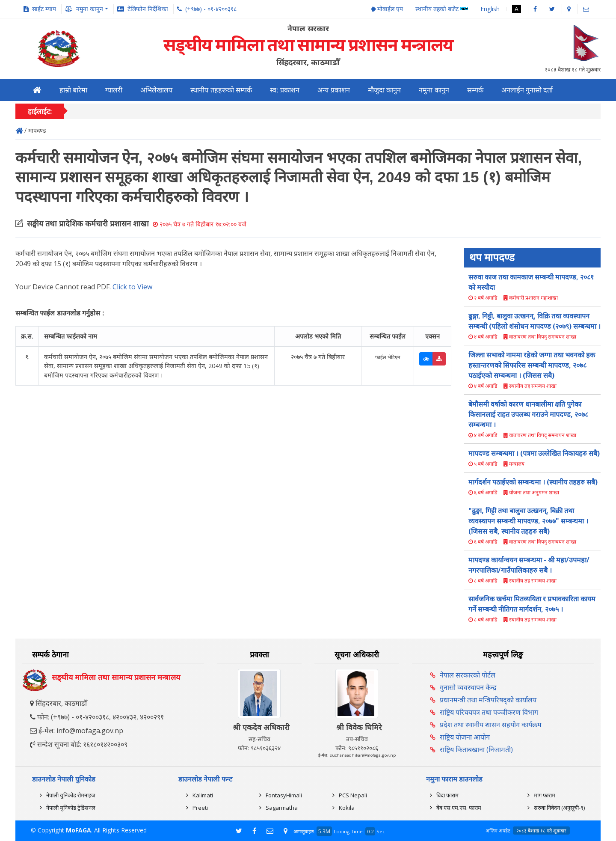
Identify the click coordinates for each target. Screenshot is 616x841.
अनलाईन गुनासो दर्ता (527, 90)
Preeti (200, 808)
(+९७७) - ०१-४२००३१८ (211, 9)
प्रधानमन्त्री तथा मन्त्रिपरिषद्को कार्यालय (488, 700)
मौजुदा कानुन (384, 90)
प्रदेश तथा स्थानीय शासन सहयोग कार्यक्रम (491, 725)
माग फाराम (545, 795)
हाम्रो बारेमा (73, 90)
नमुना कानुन (434, 90)
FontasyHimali (284, 795)
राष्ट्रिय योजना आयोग (465, 737)
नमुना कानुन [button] (90, 9)
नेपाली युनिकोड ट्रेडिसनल (71, 808)
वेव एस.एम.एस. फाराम (459, 808)
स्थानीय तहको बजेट (442, 9)
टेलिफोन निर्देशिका (148, 9)
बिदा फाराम (447, 795)
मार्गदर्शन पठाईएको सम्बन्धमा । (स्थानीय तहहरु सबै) (533, 482)
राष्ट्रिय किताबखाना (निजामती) (476, 749)
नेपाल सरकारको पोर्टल (468, 675)
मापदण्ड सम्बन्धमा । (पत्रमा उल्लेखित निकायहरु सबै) (534, 453)
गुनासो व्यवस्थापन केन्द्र (468, 687)
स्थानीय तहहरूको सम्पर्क (221, 90)
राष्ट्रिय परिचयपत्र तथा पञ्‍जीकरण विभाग (489, 712)
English (490, 9)
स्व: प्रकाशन (285, 90)
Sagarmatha (282, 808)
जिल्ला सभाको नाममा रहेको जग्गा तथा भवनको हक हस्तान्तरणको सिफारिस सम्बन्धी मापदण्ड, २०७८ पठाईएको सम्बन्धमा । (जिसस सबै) (532, 365)
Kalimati (203, 795)
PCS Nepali (353, 795)
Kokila (347, 808)
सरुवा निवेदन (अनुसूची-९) (559, 808)
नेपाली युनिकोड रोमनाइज (71, 795)
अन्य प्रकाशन (333, 90)
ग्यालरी (114, 90)
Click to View (132, 287)
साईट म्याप (44, 9)
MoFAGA (78, 830)
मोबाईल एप (387, 9)
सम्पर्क (475, 90)
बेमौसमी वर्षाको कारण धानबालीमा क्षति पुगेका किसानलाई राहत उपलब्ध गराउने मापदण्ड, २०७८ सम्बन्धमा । (528, 414)
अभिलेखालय (156, 90)
